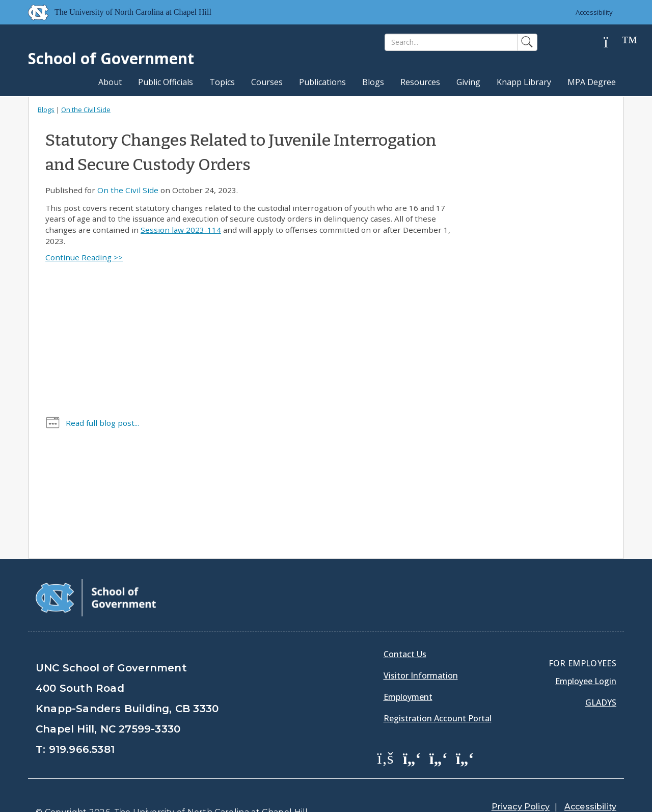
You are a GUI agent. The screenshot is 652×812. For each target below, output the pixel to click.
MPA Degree (592, 82)
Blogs (373, 82)
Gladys (601, 677)
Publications (322, 82)
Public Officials (166, 82)
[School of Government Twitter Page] (412, 732)
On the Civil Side (86, 110)
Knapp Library (524, 82)
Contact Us (405, 629)
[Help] (614, 43)
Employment (408, 671)
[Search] (451, 42)
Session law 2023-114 (181, 230)
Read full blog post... (102, 423)
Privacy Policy (521, 781)
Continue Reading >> (84, 257)
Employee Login (586, 656)
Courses (267, 82)
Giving (468, 82)
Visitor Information (421, 650)
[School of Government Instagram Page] (465, 732)
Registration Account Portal (438, 693)
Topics (222, 82)
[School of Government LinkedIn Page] (439, 732)
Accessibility (594, 12)
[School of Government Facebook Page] (386, 732)
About (110, 82)
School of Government (111, 58)
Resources (420, 82)
